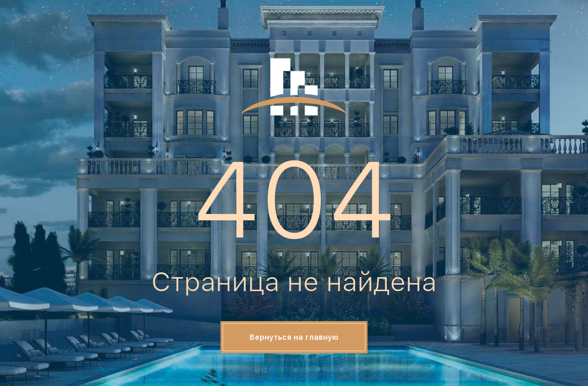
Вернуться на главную (294, 337)
